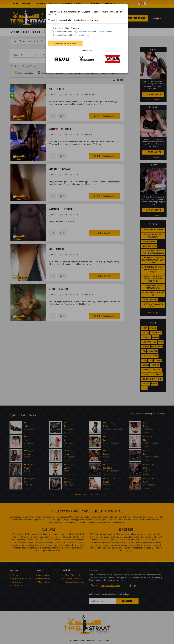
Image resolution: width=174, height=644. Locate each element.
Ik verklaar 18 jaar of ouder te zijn (67, 28)
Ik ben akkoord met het (70, 35)
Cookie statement (82, 35)
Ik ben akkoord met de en (82, 32)
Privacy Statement (104, 32)
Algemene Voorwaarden (84, 32)
